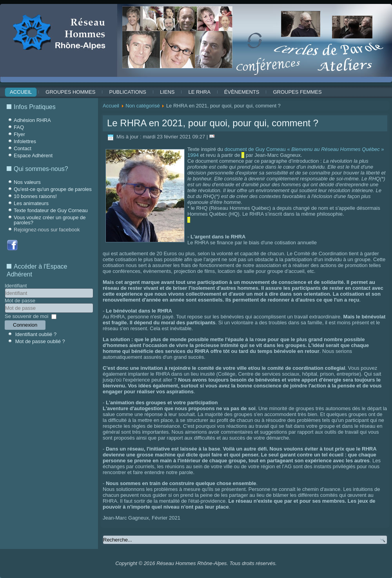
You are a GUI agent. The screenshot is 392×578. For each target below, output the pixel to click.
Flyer (19, 134)
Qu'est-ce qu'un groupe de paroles (53, 189)
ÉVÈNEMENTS (242, 92)
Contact (23, 148)
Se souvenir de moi (26, 316)
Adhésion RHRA (32, 120)
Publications (127, 92)
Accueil (21, 92)
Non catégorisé (142, 106)
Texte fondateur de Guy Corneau (51, 210)
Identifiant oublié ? (36, 334)
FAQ (19, 127)
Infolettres (25, 141)
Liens (167, 92)
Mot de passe (20, 301)
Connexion (25, 325)
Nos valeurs (27, 182)
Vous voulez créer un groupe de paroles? (50, 220)
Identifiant (16, 286)
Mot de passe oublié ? (40, 341)
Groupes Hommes (70, 92)
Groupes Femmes (297, 92)
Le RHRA (199, 92)
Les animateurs (31, 203)
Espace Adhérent (33, 155)
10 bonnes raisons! (35, 196)
